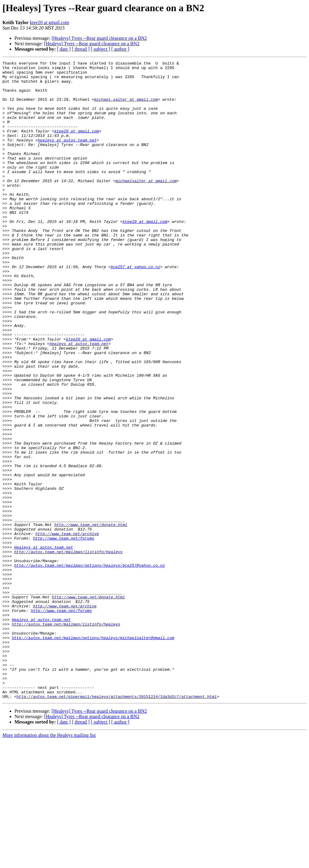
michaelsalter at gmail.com (146, 205)
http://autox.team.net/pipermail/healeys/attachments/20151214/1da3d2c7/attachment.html (117, 824)
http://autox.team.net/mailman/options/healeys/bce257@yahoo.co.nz (89, 667)
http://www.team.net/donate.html (91, 618)
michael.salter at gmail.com (126, 107)
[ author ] (120, 49)
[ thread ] (81, 49)
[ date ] (64, 49)
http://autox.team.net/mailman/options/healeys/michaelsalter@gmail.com (93, 753)
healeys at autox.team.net (67, 156)
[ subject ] (100, 49)
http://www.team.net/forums (64, 634)
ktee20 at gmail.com (49, 22)
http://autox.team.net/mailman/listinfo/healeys (68, 650)
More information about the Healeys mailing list (49, 863)
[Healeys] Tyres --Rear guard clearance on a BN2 (99, 38)
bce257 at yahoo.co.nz (135, 308)
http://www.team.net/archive (67, 629)
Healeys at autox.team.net (44, 645)
